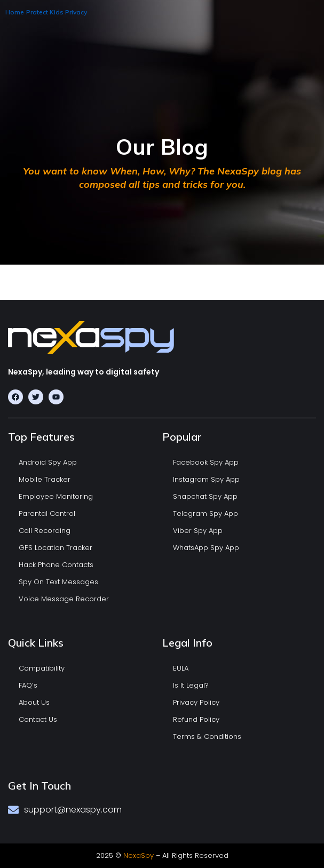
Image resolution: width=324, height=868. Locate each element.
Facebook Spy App (206, 462)
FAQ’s (28, 685)
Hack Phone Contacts (56, 565)
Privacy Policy (196, 702)
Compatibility (42, 668)
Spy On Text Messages (58, 582)
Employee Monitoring (56, 496)
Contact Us (38, 719)
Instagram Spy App (206, 479)
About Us (34, 702)
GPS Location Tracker (56, 548)
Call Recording (45, 531)
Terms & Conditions (207, 736)
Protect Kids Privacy (57, 12)
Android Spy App (48, 462)
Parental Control (47, 513)
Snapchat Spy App (205, 496)
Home (15, 12)
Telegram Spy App (206, 513)
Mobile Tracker (45, 479)
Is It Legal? (191, 685)
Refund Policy (196, 719)
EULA (181, 668)
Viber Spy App (198, 531)
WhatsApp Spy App (206, 548)
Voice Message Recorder (64, 599)
